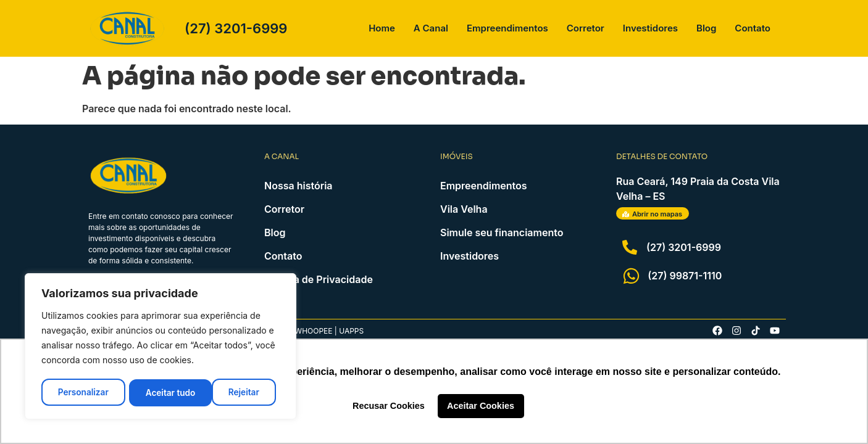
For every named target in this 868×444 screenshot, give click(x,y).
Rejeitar (161, 393)
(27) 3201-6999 (236, 28)
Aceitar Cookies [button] (481, 406)
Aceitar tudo (239, 393)
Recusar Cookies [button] (389, 406)
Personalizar (83, 393)
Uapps (351, 331)
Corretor (586, 28)
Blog (706, 28)
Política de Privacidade (319, 279)
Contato (753, 28)
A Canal (431, 28)
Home (382, 28)
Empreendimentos (507, 28)
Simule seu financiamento (502, 232)
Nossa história (298, 186)
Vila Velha (464, 209)
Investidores (650, 28)
